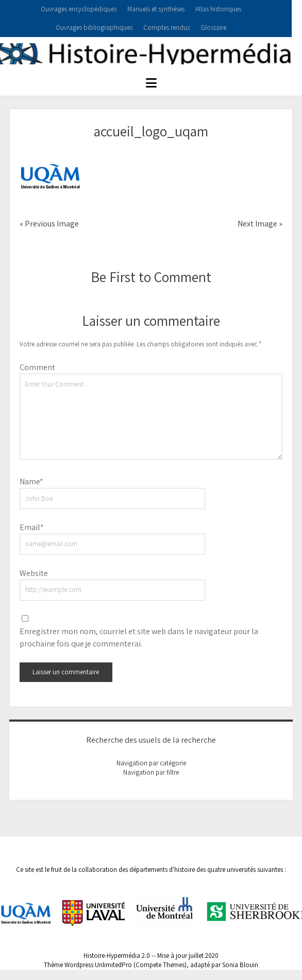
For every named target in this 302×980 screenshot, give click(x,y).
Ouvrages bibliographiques (94, 28)
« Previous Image (49, 224)
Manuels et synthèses (156, 9)
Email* (32, 527)
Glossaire (213, 28)
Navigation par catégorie (151, 763)
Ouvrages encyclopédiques (79, 9)
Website (34, 573)
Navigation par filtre (151, 772)
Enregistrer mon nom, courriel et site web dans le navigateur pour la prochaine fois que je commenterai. (139, 637)
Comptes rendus (166, 28)
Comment (37, 367)
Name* (31, 482)
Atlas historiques (218, 9)
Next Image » (260, 224)
